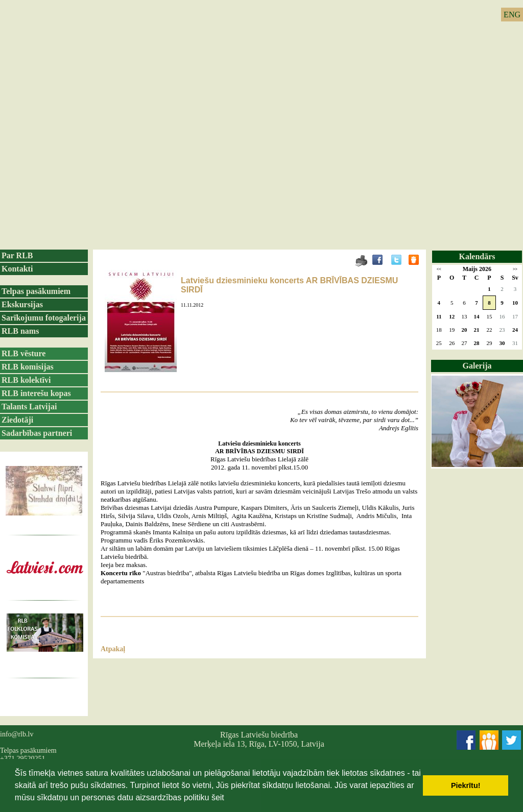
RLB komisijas (28, 367)
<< (439, 269)
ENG (512, 15)
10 (515, 303)
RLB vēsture (23, 353)
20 (464, 330)
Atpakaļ (113, 649)
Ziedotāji (17, 420)
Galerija (477, 366)
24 (515, 330)
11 (439, 316)
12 (452, 316)
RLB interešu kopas (36, 393)
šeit (218, 797)
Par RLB (17, 255)
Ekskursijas (22, 304)
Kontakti (17, 269)
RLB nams (20, 331)
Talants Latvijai (29, 407)
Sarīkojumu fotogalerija (44, 318)
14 (477, 316)
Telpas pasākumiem (36, 291)
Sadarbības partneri (37, 433)
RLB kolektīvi (26, 380)
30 (502, 343)
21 (477, 330)
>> (515, 269)
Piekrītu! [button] (466, 785)
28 (477, 343)
